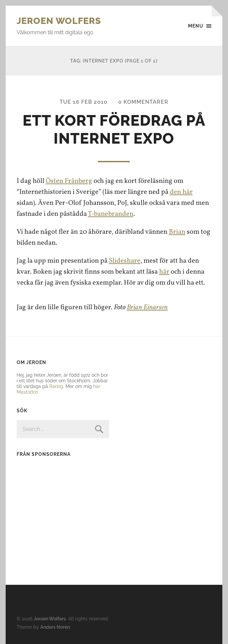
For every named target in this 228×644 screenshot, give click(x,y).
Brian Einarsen (147, 307)
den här (181, 192)
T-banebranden (111, 214)
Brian (177, 232)
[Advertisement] (58, 505)
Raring (56, 386)
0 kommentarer (143, 102)
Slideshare (125, 261)
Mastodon (27, 392)
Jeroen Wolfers (59, 21)
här (164, 272)
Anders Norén (55, 627)
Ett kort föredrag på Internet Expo (114, 129)
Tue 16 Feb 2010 (84, 102)
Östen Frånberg (69, 181)
